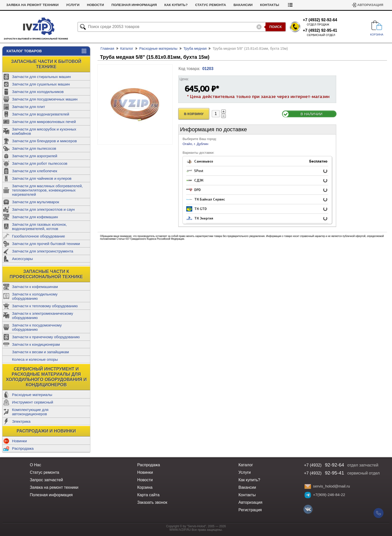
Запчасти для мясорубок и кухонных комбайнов (44, 131)
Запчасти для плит (28, 107)
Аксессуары (22, 259)
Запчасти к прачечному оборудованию (46, 337)
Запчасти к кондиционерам (36, 344)
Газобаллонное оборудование (38, 236)
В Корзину (194, 114)
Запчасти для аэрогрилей (35, 156)
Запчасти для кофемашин (35, 217)
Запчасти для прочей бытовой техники (46, 244)
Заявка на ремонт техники (32, 5)
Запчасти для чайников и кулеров (42, 178)
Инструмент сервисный (32, 402)
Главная (107, 48)
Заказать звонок (152, 502)
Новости (95, 5)
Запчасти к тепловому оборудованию (45, 306)
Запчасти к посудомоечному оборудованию (37, 327)
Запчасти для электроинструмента (43, 251)
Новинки (19, 441)
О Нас (35, 465)
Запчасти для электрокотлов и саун (43, 209)
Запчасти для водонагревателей (41, 114)
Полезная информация (134, 5)
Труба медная (195, 48)
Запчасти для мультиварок (35, 202)
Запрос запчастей (46, 480)
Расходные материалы (32, 395)
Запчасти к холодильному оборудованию (35, 296)
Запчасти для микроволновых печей (44, 122)
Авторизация (370, 5)
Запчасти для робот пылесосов (40, 163)
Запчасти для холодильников (38, 92)
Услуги (73, 5)
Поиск (275, 27)
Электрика (21, 421)
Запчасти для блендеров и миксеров (44, 141)
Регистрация (250, 510)
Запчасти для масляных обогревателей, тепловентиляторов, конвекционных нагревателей (47, 190)
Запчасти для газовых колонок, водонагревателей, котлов (39, 226)
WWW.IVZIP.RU (180, 530)
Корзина (145, 487)
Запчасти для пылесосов (34, 148)
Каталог (127, 48)
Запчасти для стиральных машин (41, 77)
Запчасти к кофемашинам (35, 287)
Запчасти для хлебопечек (35, 171)
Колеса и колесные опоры (35, 359)
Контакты (269, 5)
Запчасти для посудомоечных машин (45, 99)
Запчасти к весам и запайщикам (40, 352)
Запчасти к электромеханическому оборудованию (42, 315)
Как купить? (176, 5)
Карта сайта (148, 495)
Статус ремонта (210, 5)
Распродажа (23, 448)
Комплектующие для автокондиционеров (30, 412)
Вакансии (243, 5)
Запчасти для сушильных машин (41, 84)
